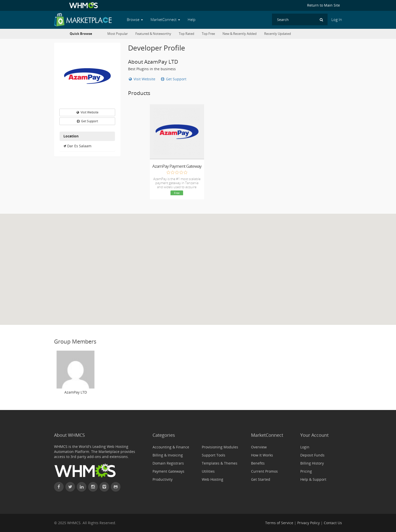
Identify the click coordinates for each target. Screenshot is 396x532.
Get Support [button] (87, 121)
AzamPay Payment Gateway (177, 166)
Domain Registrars (168, 463)
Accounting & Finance (171, 447)
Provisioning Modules (220, 447)
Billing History (312, 463)
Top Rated (187, 34)
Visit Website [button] (87, 112)
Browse (135, 20)
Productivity (163, 479)
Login (305, 447)
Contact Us (333, 523)
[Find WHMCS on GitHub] (116, 487)
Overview (259, 447)
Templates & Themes (220, 463)
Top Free (208, 34)
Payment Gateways (168, 471)
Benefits (258, 463)
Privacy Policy (308, 523)
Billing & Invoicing (168, 455)
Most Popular (118, 34)
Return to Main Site (324, 5)
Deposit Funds (312, 455)
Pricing (306, 471)
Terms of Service (279, 523)
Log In (337, 20)
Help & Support (313, 479)
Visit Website (142, 79)
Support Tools (214, 455)
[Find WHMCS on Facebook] (59, 487)
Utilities (208, 471)
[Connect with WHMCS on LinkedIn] (82, 487)
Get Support (173, 79)
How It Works (262, 455)
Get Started (261, 479)
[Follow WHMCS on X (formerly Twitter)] (70, 487)
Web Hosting (213, 479)
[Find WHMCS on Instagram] (93, 487)
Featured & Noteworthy (153, 34)
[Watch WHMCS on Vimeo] (104, 487)
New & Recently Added (240, 34)
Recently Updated (278, 34)
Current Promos (264, 471)
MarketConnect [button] (165, 20)
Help (192, 20)
